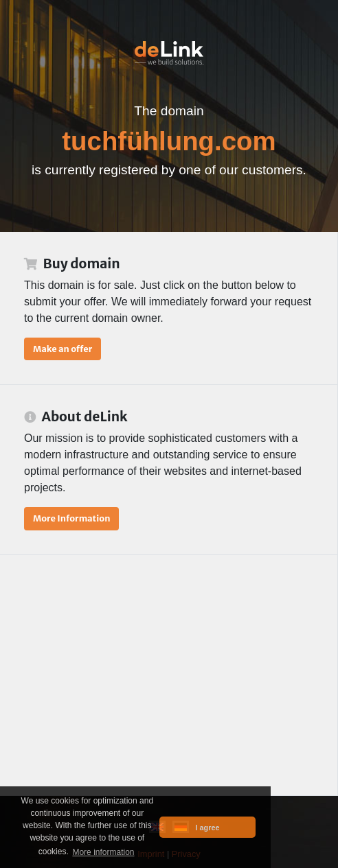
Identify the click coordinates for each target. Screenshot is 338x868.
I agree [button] (208, 828)
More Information (71, 518)
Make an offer (63, 349)
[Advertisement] (169, 675)
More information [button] (103, 852)
